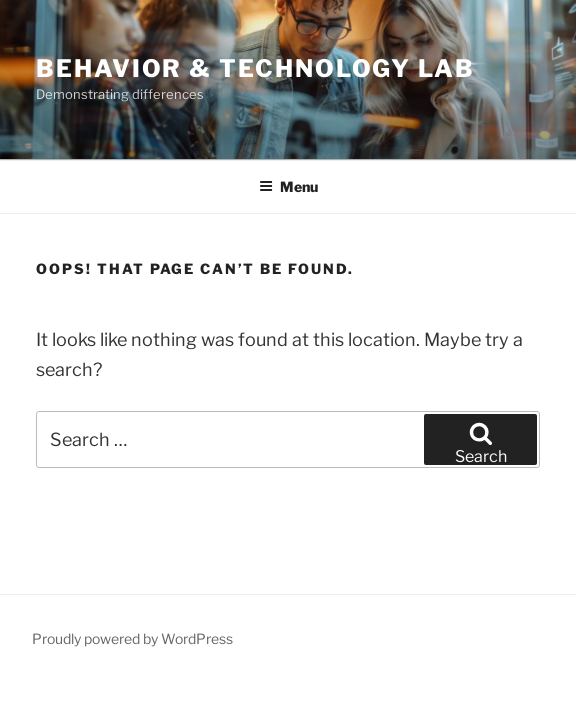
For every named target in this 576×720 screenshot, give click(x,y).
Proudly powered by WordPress (132, 638)
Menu (288, 186)
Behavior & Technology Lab (255, 68)
